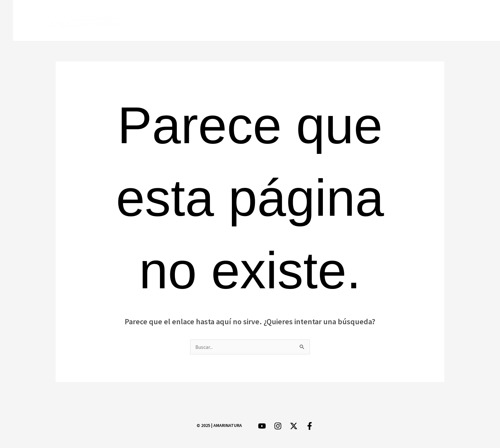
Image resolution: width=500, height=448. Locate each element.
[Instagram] (428, 21)
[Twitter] (409, 21)
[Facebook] (390, 21)
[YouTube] (446, 21)
